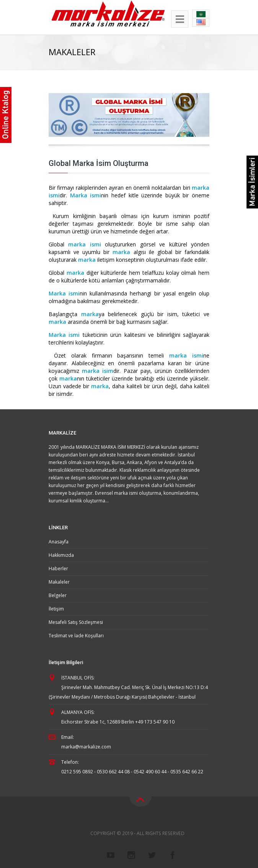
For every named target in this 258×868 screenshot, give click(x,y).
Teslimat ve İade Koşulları (76, 636)
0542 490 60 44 (150, 772)
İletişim (56, 609)
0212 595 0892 (77, 772)
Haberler (58, 569)
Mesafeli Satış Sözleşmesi (76, 622)
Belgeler (58, 595)
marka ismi (84, 244)
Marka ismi (86, 195)
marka (121, 252)
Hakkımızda (61, 555)
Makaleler (59, 582)
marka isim (96, 371)
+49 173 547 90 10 (155, 722)
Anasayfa (59, 542)
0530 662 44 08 (113, 772)
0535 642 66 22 (187, 772)
